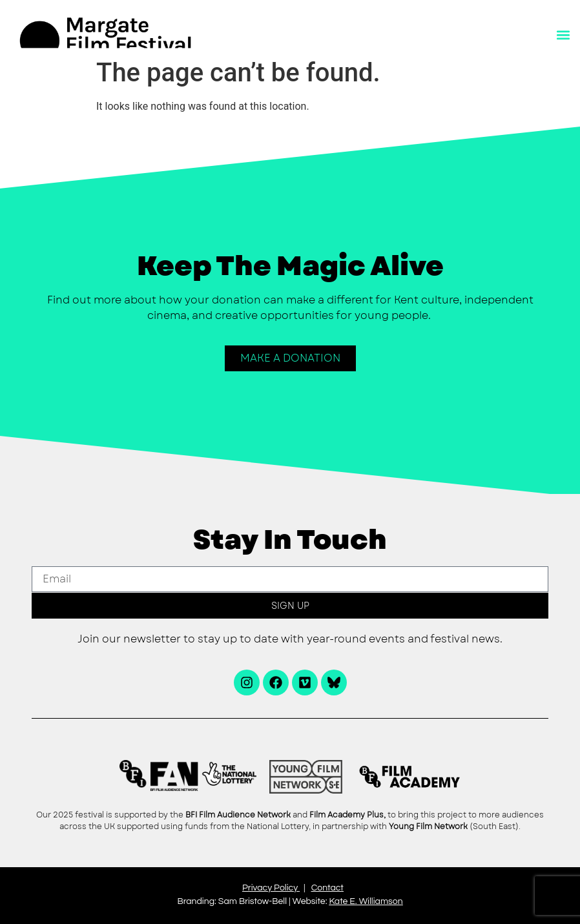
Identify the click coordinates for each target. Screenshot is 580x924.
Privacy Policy (270, 888)
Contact (327, 888)
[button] (563, 35)
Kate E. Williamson (366, 901)
